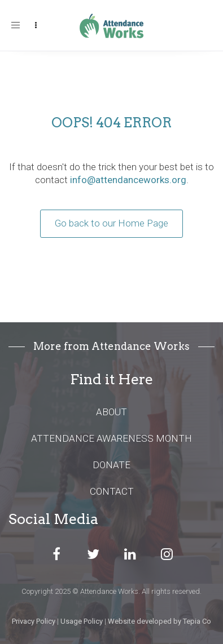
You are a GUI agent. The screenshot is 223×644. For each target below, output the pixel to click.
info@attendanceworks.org (128, 180)
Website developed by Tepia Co (159, 621)
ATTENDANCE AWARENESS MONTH (111, 438)
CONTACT (112, 491)
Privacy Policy (34, 621)
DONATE (111, 465)
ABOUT (111, 412)
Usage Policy (82, 621)
